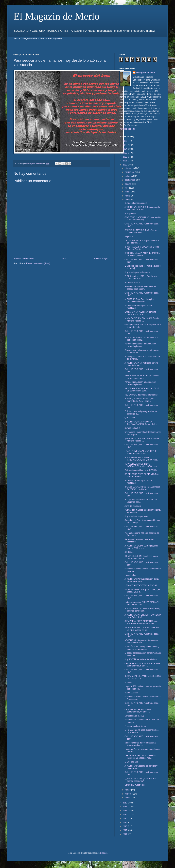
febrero (128, 794)
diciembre (130, 168)
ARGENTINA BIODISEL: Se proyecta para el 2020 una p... (141, 547)
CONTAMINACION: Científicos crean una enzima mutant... (141, 557)
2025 (125, 145)
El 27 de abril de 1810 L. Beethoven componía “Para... (141, 277)
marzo (128, 790)
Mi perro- (129, 236)
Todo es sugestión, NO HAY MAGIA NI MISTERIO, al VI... (142, 603)
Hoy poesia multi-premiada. (137, 516)
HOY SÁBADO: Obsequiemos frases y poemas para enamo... (142, 648)
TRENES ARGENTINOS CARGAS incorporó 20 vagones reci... (140, 757)
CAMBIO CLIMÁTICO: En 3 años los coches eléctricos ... (141, 231)
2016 (125, 815)
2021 (125, 161)
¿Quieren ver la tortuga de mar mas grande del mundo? (141, 780)
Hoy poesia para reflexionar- (137, 272)
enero (128, 798)
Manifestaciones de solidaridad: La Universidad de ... (140, 744)
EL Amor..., (129, 682)
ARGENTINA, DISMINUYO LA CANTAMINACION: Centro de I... (141, 423)
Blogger (104, 853)
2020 (125, 165)
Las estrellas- (130, 575)
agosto (128, 184)
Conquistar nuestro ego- (135, 785)
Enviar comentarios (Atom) (38, 263)
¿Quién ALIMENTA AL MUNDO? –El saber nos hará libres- (141, 452)
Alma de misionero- (133, 506)
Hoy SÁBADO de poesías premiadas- (141, 395)
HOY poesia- (130, 214)
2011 (125, 834)
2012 (125, 830)
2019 (125, 803)
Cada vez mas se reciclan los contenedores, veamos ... (138, 711)
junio (127, 192)
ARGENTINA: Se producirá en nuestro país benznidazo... (142, 642)
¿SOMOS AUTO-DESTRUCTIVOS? (141, 585)
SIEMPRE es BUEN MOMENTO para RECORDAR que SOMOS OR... (141, 622)
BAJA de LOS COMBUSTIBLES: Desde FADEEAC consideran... (142, 488)
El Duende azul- (132, 762)
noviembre (130, 172)
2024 (125, 149)
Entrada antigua (101, 258)
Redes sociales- (132, 693)
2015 (125, 818)
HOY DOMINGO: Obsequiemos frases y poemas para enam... (143, 610)
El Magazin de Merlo (57, 16)
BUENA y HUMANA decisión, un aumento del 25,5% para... (139, 400)
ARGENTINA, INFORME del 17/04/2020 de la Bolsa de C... (143, 616)
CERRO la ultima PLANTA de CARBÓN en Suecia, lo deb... (142, 254)
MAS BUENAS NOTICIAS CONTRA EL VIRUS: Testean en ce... (142, 629)
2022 (125, 157)
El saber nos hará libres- (135, 726)
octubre (129, 176)
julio (127, 188)
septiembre (130, 180)
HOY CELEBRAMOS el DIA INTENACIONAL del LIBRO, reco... (142, 459)
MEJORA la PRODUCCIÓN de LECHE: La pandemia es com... (142, 390)
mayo (128, 196)
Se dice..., (129, 552)
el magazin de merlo (146, 73)
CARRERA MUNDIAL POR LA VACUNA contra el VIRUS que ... (142, 665)
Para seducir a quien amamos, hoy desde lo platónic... (140, 345)
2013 (125, 826)
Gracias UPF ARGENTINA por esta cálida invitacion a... (140, 313)
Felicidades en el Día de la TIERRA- (141, 470)
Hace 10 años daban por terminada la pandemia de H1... (141, 339)
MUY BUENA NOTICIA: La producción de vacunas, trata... (142, 377)
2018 (125, 807)
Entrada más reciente (24, 258)
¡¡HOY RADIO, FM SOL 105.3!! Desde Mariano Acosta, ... (142, 248)
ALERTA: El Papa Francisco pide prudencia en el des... (139, 300)
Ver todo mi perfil (127, 129)
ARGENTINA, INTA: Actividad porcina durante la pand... (141, 364)
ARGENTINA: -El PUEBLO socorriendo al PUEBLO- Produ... (142, 208)
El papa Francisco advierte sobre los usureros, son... (141, 501)
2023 (125, 153)
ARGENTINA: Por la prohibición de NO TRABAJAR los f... (142, 580)
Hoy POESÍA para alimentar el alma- (141, 659)
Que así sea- (130, 418)
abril (127, 200)
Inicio (64, 258)
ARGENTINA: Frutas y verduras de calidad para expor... (140, 288)
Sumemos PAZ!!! (132, 283)
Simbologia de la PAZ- (135, 716)
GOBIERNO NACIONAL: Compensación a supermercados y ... (143, 219)
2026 (125, 141)
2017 (125, 811)
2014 (125, 823)
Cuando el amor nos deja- (136, 203)
